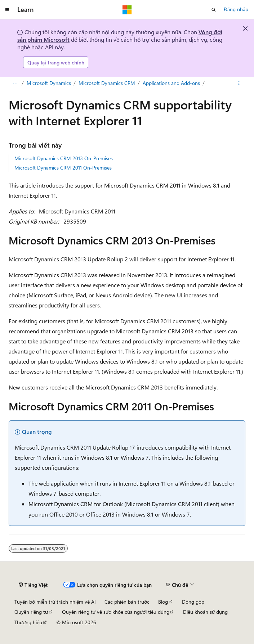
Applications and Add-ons (171, 83)
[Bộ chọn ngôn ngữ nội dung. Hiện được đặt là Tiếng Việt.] (33, 585)
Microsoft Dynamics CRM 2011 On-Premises (63, 168)
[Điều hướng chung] (7, 10)
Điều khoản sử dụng (205, 612)
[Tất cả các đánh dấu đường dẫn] (15, 84)
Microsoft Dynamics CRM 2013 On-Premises (64, 158)
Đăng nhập (236, 9)
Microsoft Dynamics (49, 83)
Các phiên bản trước (127, 602)
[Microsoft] (127, 10)
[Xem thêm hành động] (239, 84)
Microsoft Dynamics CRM (107, 83)
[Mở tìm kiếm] (214, 10)
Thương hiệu (28, 622)
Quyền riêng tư (31, 612)
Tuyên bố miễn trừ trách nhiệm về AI (55, 602)
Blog (163, 602)
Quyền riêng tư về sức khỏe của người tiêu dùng (116, 612)
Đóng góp (193, 602)
